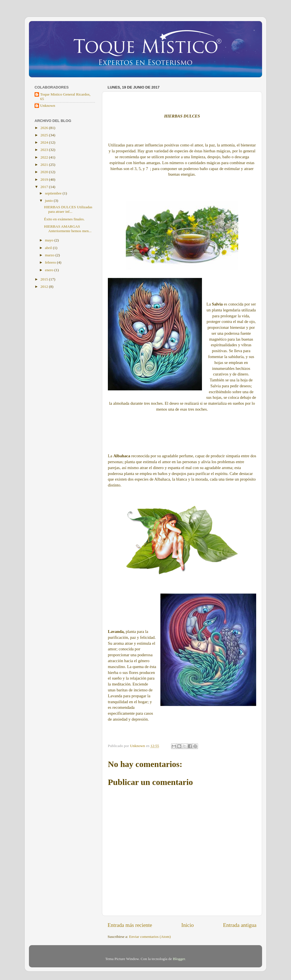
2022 (45, 157)
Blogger (179, 959)
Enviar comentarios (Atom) (150, 937)
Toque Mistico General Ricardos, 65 (65, 97)
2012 (45, 287)
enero (50, 270)
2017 (45, 187)
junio (49, 201)
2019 (45, 179)
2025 (45, 135)
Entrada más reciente (130, 925)
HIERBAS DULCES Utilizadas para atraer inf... (68, 209)
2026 (45, 128)
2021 (45, 165)
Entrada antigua (240, 925)
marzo (50, 255)
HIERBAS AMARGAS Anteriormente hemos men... (68, 229)
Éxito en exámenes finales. (64, 219)
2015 (45, 279)
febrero (51, 262)
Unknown (48, 106)
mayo (50, 240)
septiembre (54, 193)
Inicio (188, 925)
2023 (45, 150)
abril (49, 248)
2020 (45, 172)
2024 (45, 142)
